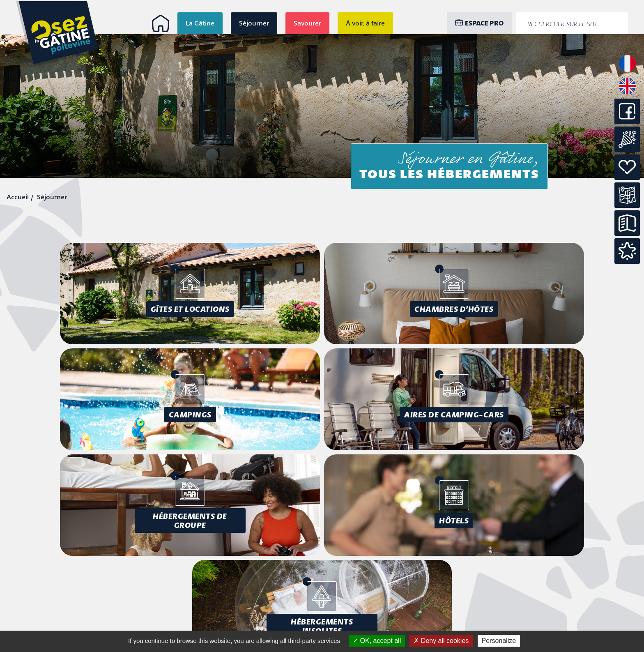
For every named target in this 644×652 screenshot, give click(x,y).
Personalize (499, 641)
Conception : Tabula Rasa (547, 614)
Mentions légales (563, 581)
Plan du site (571, 599)
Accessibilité (570, 590)
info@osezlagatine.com (91, 622)
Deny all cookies (441, 641)
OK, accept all (377, 641)
